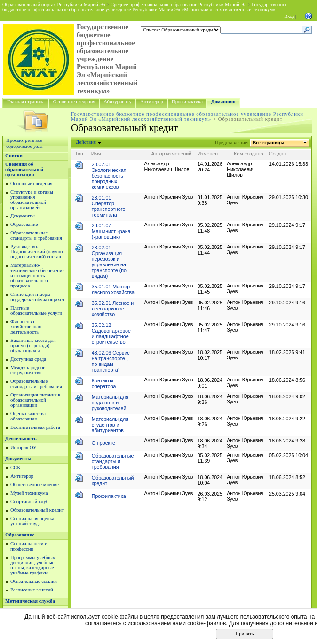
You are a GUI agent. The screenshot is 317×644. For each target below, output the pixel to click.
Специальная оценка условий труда (32, 521)
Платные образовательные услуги (36, 310)
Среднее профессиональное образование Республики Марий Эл (178, 4)
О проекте (103, 443)
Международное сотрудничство (28, 370)
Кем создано (248, 154)
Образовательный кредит (37, 510)
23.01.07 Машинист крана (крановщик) (111, 231)
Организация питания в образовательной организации (35, 400)
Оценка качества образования (28, 416)
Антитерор (152, 102)
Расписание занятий (32, 590)
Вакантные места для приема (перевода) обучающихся (33, 345)
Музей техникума (29, 493)
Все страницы (269, 143)
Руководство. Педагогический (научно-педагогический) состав (37, 252)
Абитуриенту (117, 102)
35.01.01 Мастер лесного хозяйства (113, 289)
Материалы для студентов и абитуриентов (110, 425)
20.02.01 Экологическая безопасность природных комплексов (109, 176)
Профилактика (187, 102)
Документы (23, 216)
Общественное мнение (35, 485)
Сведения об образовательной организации (24, 169)
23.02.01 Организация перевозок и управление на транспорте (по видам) (109, 262)
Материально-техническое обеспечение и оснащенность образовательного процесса (37, 275)
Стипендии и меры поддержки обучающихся (37, 297)
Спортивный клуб (29, 501)
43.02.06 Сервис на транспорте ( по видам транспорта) (111, 361)
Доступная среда (28, 359)
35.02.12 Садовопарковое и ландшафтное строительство (111, 334)
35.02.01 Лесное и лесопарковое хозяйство (113, 309)
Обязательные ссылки (34, 581)
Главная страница (26, 102)
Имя (96, 154)
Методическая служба (30, 601)
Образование (24, 224)
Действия (86, 142)
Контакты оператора (104, 383)
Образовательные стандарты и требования (36, 235)
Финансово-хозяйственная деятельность (26, 327)
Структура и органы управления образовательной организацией (32, 200)
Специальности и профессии (29, 546)
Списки (14, 156)
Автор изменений (171, 154)
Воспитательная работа (35, 427)
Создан (277, 154)
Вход (289, 16)
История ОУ (24, 447)
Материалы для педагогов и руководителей (110, 403)
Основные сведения (74, 102)
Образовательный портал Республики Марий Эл (54, 4)
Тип (79, 154)
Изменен (208, 154)
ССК (15, 468)
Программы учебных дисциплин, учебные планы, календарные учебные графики (33, 565)
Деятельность (21, 438)
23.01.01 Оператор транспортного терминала (109, 206)
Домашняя (223, 102)
